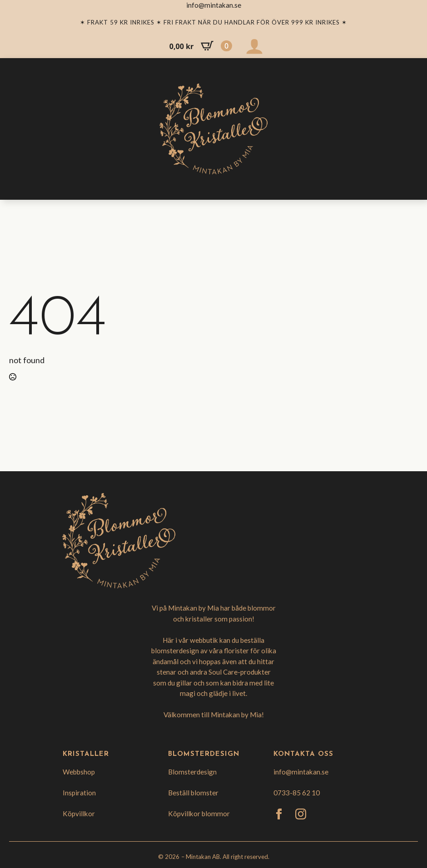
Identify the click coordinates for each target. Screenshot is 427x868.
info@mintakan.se (301, 772)
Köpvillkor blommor (199, 814)
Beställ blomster (193, 793)
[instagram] (301, 814)
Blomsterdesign (192, 772)
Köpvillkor (79, 814)
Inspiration (79, 793)
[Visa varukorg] (201, 46)
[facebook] (279, 814)
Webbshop (79, 772)
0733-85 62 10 (297, 793)
